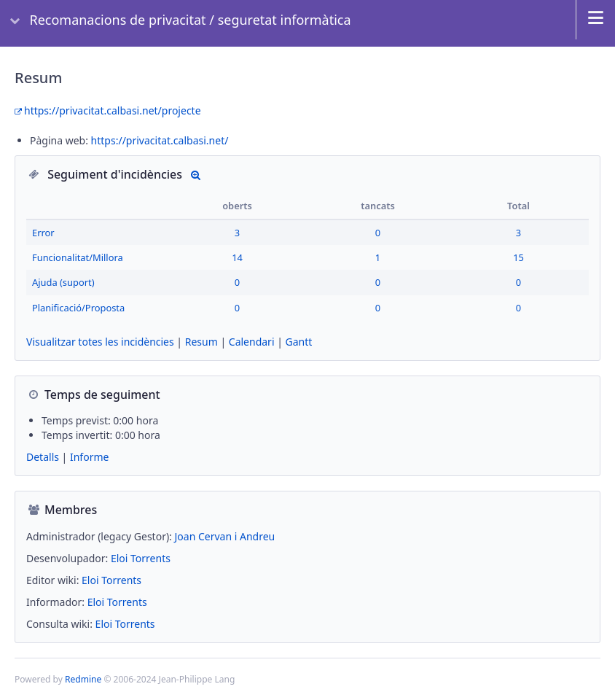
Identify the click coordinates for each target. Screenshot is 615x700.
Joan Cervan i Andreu (225, 536)
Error (43, 233)
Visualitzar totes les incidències (100, 342)
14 (237, 257)
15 (518, 257)
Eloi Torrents (141, 558)
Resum (201, 342)
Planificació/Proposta (78, 308)
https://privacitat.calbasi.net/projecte (113, 110)
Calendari (252, 342)
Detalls (195, 175)
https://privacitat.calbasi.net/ (160, 140)
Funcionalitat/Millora (78, 257)
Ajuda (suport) (63, 282)
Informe (89, 457)
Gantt (299, 342)
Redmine (83, 679)
